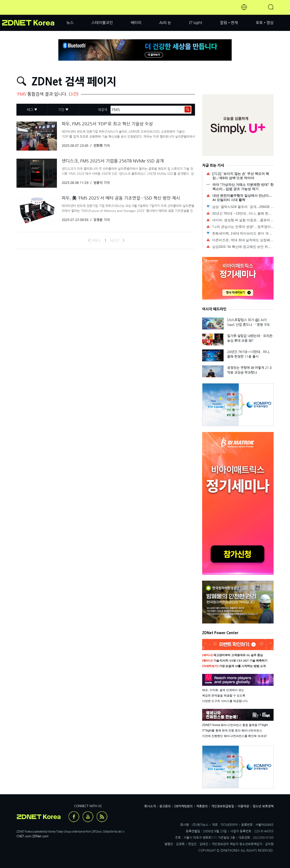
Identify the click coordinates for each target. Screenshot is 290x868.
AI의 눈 (165, 23)
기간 (61, 110)
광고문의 (165, 806)
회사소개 (150, 806)
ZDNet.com (41, 836)
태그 (30, 110)
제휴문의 (202, 806)
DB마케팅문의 (183, 806)
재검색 (102, 110)
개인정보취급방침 (223, 806)
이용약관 (243, 806)
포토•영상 (265, 23)
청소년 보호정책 (263, 806)
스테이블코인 (102, 23)
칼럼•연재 (229, 23)
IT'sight (196, 23)
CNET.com (24, 836)
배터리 (136, 23)
